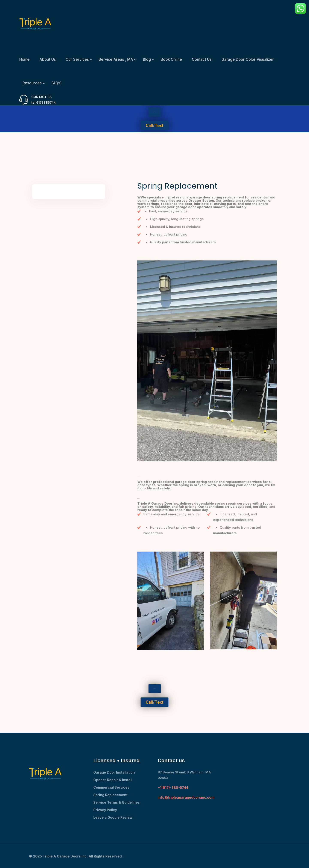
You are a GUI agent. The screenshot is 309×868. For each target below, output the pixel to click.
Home (24, 59)
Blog (147, 59)
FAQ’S (57, 83)
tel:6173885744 (44, 102)
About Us (48, 59)
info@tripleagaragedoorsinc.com (186, 797)
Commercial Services (111, 787)
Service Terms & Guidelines (117, 802)
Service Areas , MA (116, 59)
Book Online (171, 59)
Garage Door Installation (114, 772)
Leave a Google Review (113, 817)
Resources (32, 83)
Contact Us (202, 59)
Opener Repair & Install (113, 780)
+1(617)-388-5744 (173, 788)
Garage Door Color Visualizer (248, 59)
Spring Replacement (110, 795)
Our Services (77, 59)
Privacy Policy (105, 810)
